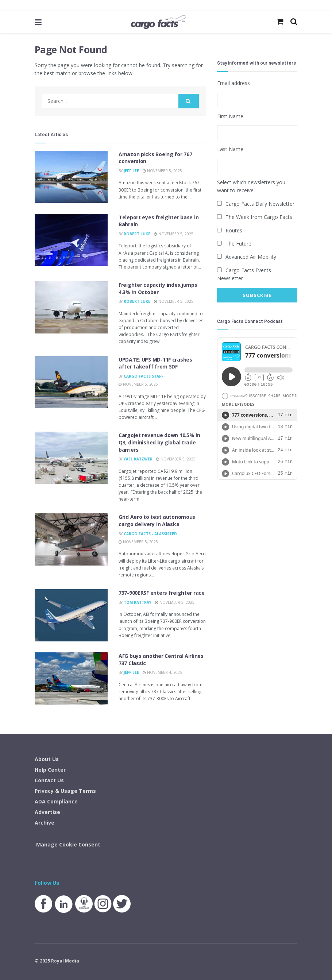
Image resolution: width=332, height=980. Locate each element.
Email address (233, 83)
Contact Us (49, 780)
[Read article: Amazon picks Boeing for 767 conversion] (71, 177)
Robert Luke (137, 234)
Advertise (47, 812)
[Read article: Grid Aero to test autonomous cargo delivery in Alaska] (71, 539)
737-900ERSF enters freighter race (162, 593)
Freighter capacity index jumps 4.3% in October (158, 288)
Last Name (230, 149)
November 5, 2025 (162, 171)
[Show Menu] (38, 22)
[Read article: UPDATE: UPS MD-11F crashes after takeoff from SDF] (71, 382)
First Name (230, 116)
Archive (45, 823)
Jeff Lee (131, 171)
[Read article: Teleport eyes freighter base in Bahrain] (71, 240)
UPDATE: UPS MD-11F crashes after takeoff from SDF (155, 363)
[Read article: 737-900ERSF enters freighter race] (71, 615)
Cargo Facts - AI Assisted (150, 534)
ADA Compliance (56, 801)
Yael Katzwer (138, 459)
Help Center (50, 770)
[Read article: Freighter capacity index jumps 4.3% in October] (71, 307)
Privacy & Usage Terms (65, 791)
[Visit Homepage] (158, 22)
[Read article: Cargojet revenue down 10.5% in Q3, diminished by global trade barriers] (71, 458)
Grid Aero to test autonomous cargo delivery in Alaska (157, 520)
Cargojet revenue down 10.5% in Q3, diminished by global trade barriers (159, 442)
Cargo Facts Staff (144, 376)
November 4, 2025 (162, 672)
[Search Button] (189, 101)
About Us (47, 759)
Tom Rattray (138, 602)
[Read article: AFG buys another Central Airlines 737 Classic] (71, 678)
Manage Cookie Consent (68, 844)
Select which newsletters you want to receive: (251, 186)
